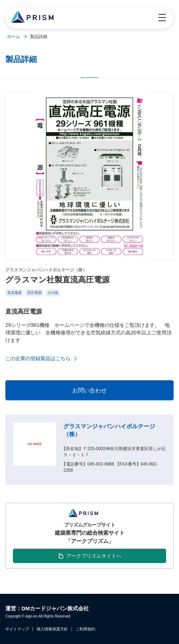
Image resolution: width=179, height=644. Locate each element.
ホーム (14, 37)
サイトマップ (17, 629)
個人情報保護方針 (52, 629)
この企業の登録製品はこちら (38, 358)
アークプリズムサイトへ (94, 556)
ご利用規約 (85, 629)
